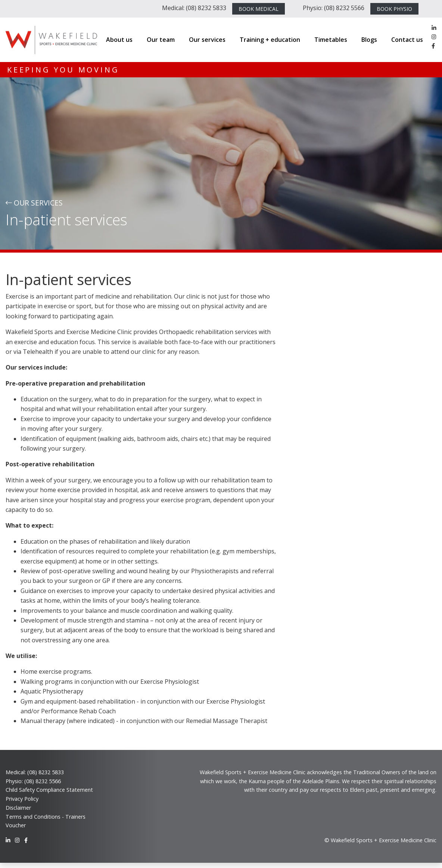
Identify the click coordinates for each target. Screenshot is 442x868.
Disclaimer (18, 808)
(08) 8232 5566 (43, 781)
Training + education (270, 40)
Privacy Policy (22, 799)
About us (119, 40)
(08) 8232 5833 (46, 772)
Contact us (407, 40)
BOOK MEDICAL (259, 9)
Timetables (331, 40)
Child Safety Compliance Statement (49, 790)
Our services (207, 40)
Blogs (369, 40)
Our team (161, 40)
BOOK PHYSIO (394, 9)
